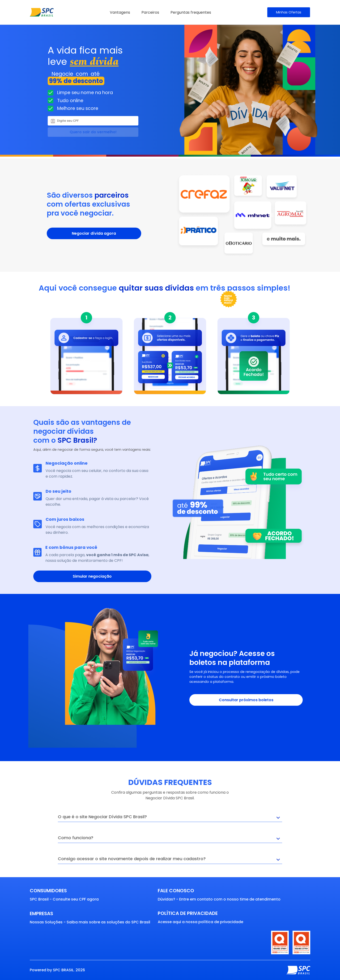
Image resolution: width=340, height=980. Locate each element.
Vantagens (120, 12)
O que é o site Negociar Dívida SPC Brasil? (170, 818)
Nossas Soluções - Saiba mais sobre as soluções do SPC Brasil (90, 922)
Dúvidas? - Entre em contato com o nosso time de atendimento (219, 899)
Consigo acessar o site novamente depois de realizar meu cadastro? (170, 860)
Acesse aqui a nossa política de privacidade (200, 922)
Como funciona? (170, 839)
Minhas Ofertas (289, 12)
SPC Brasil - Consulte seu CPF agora (64, 899)
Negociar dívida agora (94, 233)
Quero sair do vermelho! (93, 132)
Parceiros (150, 12)
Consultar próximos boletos (246, 700)
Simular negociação (92, 576)
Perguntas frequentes (191, 12)
